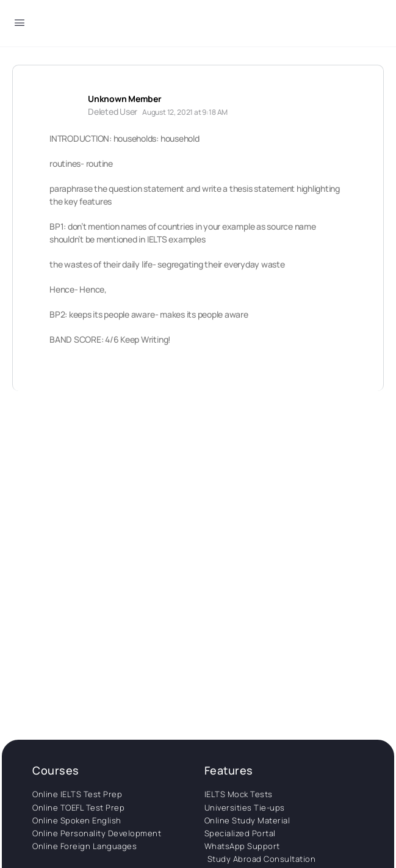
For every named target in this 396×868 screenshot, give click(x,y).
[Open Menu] (20, 25)
